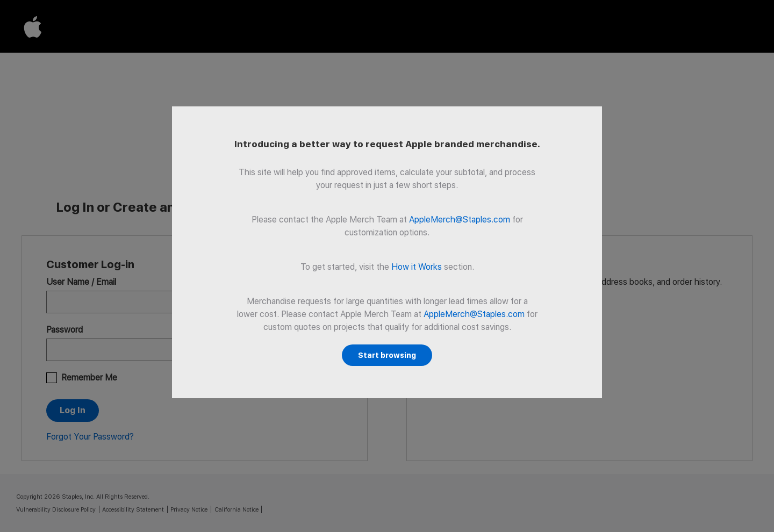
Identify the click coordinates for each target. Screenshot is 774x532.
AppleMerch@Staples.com (460, 220)
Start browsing (387, 355)
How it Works (417, 267)
